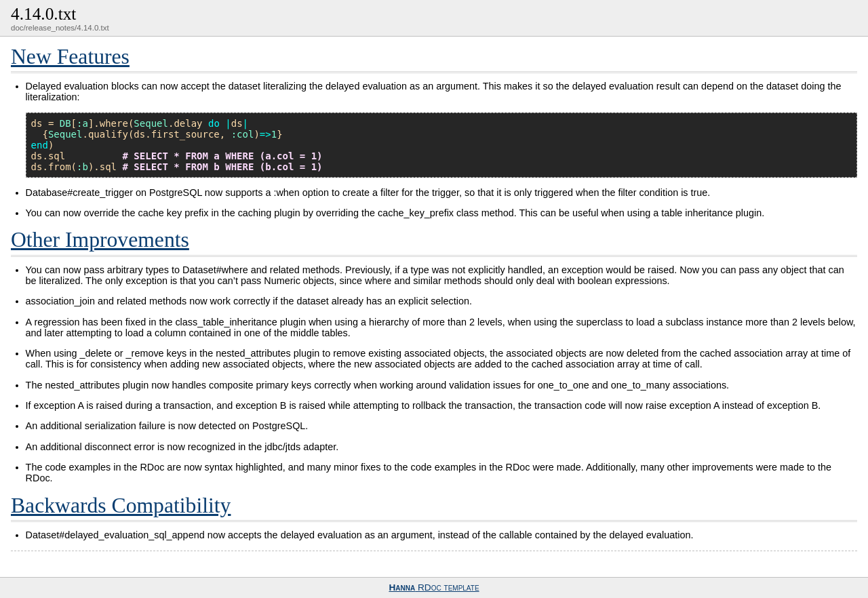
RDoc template (434, 587)
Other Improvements (100, 240)
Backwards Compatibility (121, 505)
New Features (70, 57)
